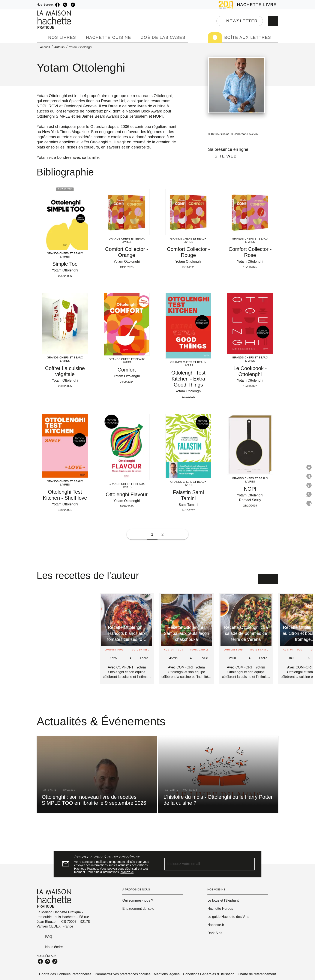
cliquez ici (127, 872)
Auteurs (59, 47)
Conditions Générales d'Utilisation (209, 974)
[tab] (41, 37)
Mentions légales (167, 974)
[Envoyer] (249, 864)
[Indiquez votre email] (204, 864)
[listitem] (57, 5)
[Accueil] (55, 20)
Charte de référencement (257, 974)
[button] (240, 21)
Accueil (45, 47)
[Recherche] (273, 21)
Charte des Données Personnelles (65, 974)
